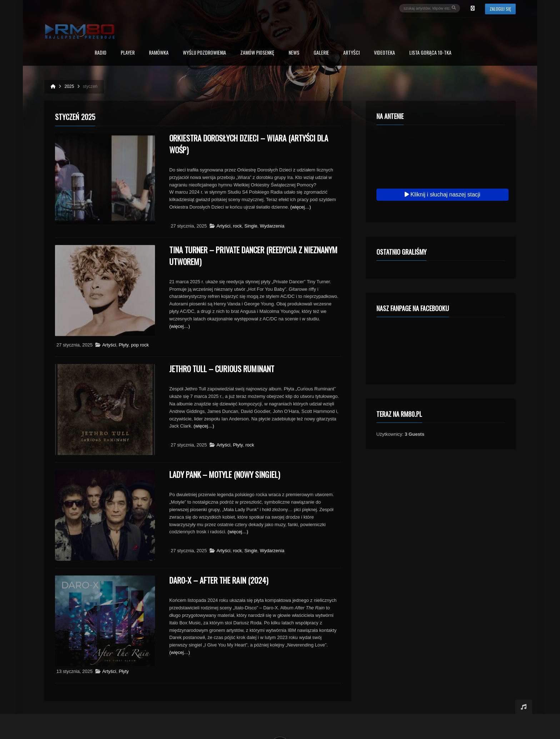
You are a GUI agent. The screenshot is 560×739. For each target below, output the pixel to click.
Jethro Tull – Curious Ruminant (222, 369)
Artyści (351, 53)
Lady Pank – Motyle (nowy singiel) (225, 474)
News (294, 53)
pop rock (140, 345)
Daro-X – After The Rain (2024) (219, 580)
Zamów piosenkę (257, 53)
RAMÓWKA (159, 53)
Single (251, 226)
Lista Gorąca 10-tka (430, 53)
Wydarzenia (272, 226)
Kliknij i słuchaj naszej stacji (442, 194)
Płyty (123, 345)
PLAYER (128, 53)
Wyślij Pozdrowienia (204, 53)
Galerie (321, 53)
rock (237, 226)
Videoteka (384, 53)
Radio (101, 53)
